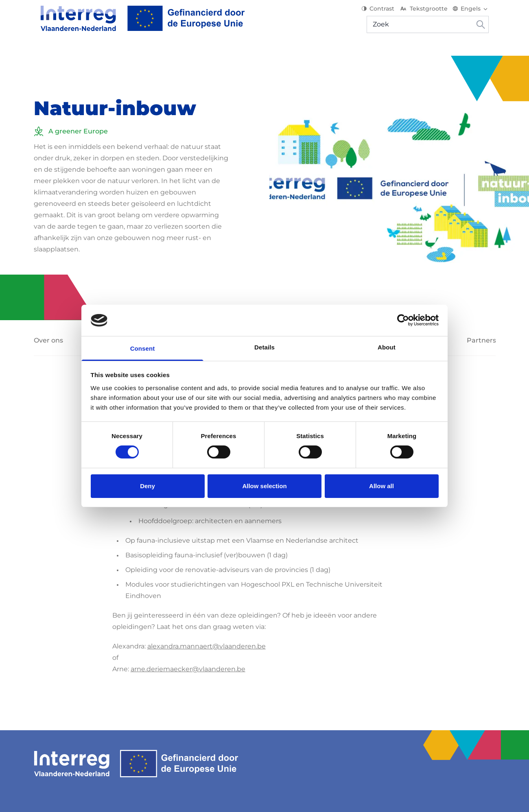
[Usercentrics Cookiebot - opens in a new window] (403, 320)
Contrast (385, 12)
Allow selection (264, 486)
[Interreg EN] (136, 22)
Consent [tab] (143, 348)
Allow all (381, 486)
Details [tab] (264, 347)
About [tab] (387, 347)
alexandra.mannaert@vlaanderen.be (207, 635)
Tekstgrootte (430, 12)
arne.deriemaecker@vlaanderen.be (188, 658)
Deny (148, 486)
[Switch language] (478, 12)
